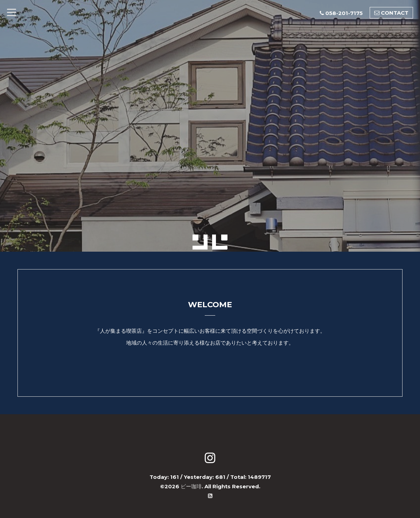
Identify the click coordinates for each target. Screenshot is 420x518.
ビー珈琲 (191, 486)
